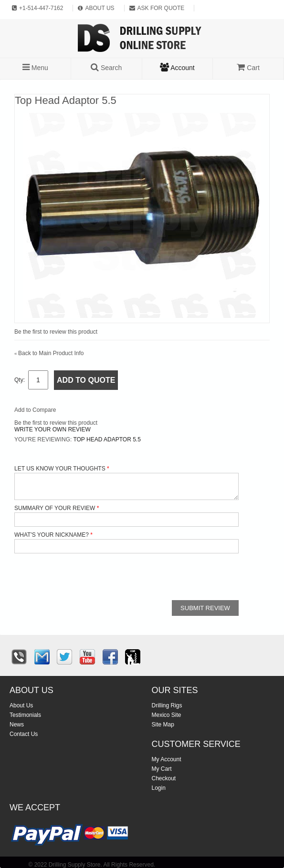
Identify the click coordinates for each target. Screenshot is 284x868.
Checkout (164, 778)
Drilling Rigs (167, 705)
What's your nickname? (52, 535)
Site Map (163, 725)
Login (159, 788)
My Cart (162, 769)
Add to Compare (35, 410)
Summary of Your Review (55, 508)
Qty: (20, 380)
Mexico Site (167, 715)
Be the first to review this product (56, 332)
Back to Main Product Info (49, 353)
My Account (167, 759)
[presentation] (87, 577)
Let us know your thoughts (60, 469)
